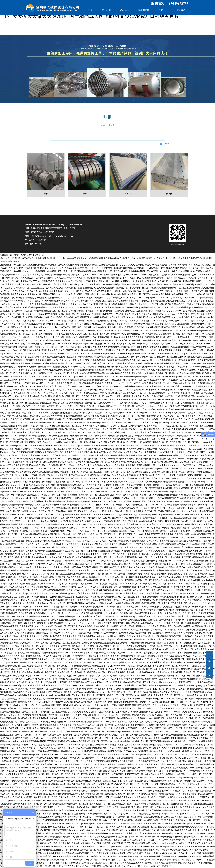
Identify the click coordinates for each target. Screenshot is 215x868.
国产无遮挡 (107, 702)
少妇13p (133, 718)
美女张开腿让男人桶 (189, 718)
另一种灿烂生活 (191, 508)
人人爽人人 (134, 722)
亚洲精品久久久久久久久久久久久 (56, 686)
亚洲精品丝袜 (182, 367)
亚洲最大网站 (63, 314)
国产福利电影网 (82, 610)
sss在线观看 (138, 840)
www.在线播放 (61, 695)
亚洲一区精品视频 (79, 367)
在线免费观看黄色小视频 (156, 810)
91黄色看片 (56, 285)
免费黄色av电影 (159, 439)
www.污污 (89, 623)
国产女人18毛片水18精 (200, 317)
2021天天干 (84, 285)
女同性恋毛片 (86, 265)
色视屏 (161, 787)
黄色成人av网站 (85, 465)
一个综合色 (45, 495)
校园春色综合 (123, 561)
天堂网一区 (128, 778)
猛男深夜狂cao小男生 (155, 291)
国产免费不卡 (153, 271)
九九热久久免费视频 (171, 748)
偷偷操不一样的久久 (78, 331)
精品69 (166, 383)
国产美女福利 (113, 291)
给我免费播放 (91, 709)
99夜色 (87, 416)
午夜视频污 (23, 350)
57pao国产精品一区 (63, 587)
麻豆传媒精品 (55, 814)
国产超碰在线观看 (158, 459)
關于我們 (106, 10)
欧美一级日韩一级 (111, 715)
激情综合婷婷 (100, 626)
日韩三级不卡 (161, 728)
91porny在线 (12, 518)
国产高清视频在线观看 (175, 409)
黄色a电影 (32, 321)
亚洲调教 (165, 482)
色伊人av (194, 597)
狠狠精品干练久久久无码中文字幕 (56, 646)
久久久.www (98, 705)
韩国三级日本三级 (20, 455)
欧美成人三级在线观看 (96, 354)
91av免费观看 (111, 722)
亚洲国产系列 (119, 702)
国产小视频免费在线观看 (92, 419)
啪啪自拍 (189, 409)
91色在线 (164, 833)
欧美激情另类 (182, 396)
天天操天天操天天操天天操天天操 (159, 534)
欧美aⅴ (72, 781)
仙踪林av (66, 705)
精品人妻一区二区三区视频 (195, 656)
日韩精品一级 (122, 288)
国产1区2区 (121, 472)
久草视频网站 (50, 804)
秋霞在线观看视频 (178, 580)
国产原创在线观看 (44, 403)
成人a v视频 (104, 544)
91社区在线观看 (100, 327)
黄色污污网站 (141, 843)
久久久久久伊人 (152, 626)
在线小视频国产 (86, 607)
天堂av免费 (29, 304)
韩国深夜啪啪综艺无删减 (167, 370)
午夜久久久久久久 (46, 327)
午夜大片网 (173, 810)
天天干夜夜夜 (66, 725)
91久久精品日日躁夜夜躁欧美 (178, 324)
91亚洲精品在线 (51, 623)
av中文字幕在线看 (202, 643)
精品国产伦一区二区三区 (20, 801)
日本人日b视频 (118, 311)
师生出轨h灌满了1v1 (196, 334)
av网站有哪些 (36, 768)
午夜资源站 (103, 409)
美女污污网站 (164, 801)
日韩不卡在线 (56, 534)
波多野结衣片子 (29, 308)
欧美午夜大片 (6, 291)
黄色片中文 (117, 518)
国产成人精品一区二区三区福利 (118, 659)
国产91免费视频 (50, 265)
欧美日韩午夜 (187, 347)
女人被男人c (15, 741)
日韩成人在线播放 (144, 666)
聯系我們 (181, 10)
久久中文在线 (139, 810)
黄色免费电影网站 (192, 495)
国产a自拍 (156, 814)
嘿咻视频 (19, 787)
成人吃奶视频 (163, 308)
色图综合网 (207, 541)
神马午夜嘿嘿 (46, 856)
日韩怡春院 (120, 449)
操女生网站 (10, 298)
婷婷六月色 (176, 327)
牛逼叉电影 (170, 787)
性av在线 (115, 636)
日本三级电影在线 (190, 423)
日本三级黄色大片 (86, 452)
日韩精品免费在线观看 (170, 363)
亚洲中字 (185, 363)
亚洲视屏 (152, 639)
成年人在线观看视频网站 (90, 373)
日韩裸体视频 (174, 393)
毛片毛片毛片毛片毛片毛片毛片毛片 (129, 528)
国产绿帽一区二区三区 (161, 508)
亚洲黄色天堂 (55, 380)
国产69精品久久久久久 (189, 501)
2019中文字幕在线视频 (53, 390)
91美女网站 (114, 613)
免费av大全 (190, 538)
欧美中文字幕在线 (23, 285)
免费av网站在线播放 (200, 738)
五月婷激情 (29, 524)
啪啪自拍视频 (172, 472)
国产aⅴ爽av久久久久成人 (22, 278)
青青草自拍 (112, 653)
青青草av (109, 570)
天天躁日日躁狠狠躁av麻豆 (196, 623)
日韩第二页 (170, 301)
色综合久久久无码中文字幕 (93, 538)
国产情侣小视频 (64, 531)
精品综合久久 (7, 268)
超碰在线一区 (69, 656)
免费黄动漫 (187, 778)
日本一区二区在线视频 (127, 350)
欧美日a (48, 830)
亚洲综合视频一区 (42, 347)
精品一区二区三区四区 (80, 630)
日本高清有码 (35, 455)
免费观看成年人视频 (55, 452)
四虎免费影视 (93, 423)
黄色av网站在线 (163, 850)
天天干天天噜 (144, 574)
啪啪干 (46, 528)
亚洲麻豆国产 (30, 639)
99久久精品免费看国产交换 (90, 699)
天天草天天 (159, 695)
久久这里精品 (207, 288)
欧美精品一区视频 (91, 344)
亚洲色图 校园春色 (24, 298)
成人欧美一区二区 (62, 373)
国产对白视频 (112, 626)
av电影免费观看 (122, 709)
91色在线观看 (116, 380)
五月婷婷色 (121, 856)
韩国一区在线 (84, 360)
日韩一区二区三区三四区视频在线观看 (156, 488)
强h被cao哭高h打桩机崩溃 (194, 311)
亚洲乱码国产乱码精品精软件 (126, 508)
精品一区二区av (129, 383)
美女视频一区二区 (101, 607)
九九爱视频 (60, 386)
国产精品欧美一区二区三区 (26, 288)
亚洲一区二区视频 (30, 745)
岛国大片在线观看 (193, 354)
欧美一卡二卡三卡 (48, 593)
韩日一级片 (89, 837)
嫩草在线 (193, 485)
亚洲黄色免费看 (46, 334)
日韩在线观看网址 (153, 593)
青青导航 (208, 820)
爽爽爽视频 (131, 465)
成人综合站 (181, 511)
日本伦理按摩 (20, 495)
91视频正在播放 (192, 357)
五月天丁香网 (209, 285)
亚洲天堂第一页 (98, 396)
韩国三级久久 (90, 801)
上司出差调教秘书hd (195, 616)
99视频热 (151, 567)
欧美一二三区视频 (80, 587)
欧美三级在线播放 (143, 419)
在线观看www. (42, 380)
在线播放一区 (129, 370)
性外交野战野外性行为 (32, 265)
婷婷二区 (153, 455)
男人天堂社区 (133, 607)
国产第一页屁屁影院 (55, 561)
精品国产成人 (170, 317)
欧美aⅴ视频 (181, 400)
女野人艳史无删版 (171, 462)
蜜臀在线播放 (21, 521)
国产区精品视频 (168, 511)
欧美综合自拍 (78, 291)
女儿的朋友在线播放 (193, 630)
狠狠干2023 (176, 432)
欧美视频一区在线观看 (58, 271)
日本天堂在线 (57, 511)
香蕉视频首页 (118, 847)
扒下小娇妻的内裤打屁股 (137, 455)
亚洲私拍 (202, 587)
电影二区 (185, 482)
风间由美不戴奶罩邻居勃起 (109, 866)
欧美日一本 (163, 406)
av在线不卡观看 (7, 488)
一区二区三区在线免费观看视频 (191, 321)
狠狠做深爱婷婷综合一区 (77, 403)
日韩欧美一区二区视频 (151, 755)
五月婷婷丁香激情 (98, 630)
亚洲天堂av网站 (75, 580)
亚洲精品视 (178, 554)
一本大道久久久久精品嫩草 (52, 544)
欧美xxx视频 (177, 304)
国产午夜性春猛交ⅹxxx (74, 692)
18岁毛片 (34, 705)
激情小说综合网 (35, 478)
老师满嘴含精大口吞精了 (134, 363)
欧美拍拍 (123, 715)
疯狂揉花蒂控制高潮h (136, 268)
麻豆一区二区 (178, 360)
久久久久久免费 (75, 334)
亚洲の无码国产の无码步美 (81, 436)
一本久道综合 (114, 741)
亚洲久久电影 (84, 600)
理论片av (168, 613)
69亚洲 (61, 613)
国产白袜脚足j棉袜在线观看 (118, 354)
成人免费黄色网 (29, 409)
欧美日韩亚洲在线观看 (106, 442)
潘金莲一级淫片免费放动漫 (114, 317)
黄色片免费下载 (90, 669)
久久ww (182, 413)
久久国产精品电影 (11, 570)
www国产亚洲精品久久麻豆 (47, 758)
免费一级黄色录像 (201, 518)
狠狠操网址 (35, 636)
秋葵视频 (16, 755)
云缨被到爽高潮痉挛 (188, 370)
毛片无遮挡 (148, 498)
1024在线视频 (50, 666)
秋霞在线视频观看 (36, 459)
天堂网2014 (8, 495)
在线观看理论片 (83, 597)
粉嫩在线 (198, 285)
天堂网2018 (200, 271)
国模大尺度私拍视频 (103, 452)
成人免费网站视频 (11, 400)
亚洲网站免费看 (77, 521)
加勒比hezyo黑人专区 (61, 324)
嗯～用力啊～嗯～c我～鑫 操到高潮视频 (123, 492)
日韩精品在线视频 (115, 324)
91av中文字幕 (197, 584)
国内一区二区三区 (173, 695)
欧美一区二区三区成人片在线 (122, 357)
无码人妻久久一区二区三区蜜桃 (189, 820)
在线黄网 (13, 791)
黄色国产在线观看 (24, 472)
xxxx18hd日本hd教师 (173, 712)
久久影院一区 (114, 649)
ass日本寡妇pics (147, 623)
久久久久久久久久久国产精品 (132, 265)
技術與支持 (144, 10)
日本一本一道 (147, 492)
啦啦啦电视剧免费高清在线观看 (105, 593)
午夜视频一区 (183, 853)
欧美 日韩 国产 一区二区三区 (120, 695)
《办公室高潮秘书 (91, 449)
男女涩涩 (210, 794)
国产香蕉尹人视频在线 (193, 551)
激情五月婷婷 (206, 639)
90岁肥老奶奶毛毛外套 (132, 518)
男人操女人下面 (208, 265)
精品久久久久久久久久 (48, 291)
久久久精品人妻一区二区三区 (125, 275)
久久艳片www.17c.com (30, 643)
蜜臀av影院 (96, 824)
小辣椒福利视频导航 (112, 498)
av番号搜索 (94, 455)
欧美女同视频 (173, 718)
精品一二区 (167, 791)
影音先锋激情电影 (86, 357)
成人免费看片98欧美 (97, 501)
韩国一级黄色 (15, 413)
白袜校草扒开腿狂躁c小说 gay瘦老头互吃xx (157, 452)
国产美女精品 (108, 373)
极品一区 (24, 656)
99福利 (142, 298)
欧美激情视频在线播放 (96, 666)
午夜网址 (122, 764)
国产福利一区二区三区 (123, 413)
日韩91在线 (20, 406)
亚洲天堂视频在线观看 (43, 275)
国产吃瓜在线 (165, 478)
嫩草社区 (133, 860)
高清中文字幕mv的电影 (44, 498)
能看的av (172, 584)
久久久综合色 (82, 810)
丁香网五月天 (177, 603)
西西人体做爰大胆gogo (50, 488)
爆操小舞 (134, 390)
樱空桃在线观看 (127, 771)
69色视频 (58, 377)
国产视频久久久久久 (166, 590)
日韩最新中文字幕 (185, 452)
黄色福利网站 (199, 268)
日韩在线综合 (150, 590)
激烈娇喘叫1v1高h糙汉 (118, 304)
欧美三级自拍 (156, 524)
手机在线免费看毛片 (185, 337)
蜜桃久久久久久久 (75, 278)
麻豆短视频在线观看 (100, 597)
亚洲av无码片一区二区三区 (116, 426)
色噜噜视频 (59, 409)
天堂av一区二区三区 (126, 653)
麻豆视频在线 (203, 462)
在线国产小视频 (43, 847)
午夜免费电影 (196, 528)
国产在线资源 (112, 265)
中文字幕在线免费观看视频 (19, 363)
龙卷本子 (86, 590)
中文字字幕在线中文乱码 (145, 321)
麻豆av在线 (175, 482)
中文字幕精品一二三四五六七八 (131, 331)
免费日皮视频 (19, 291)
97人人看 (7, 774)
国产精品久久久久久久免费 (12, 301)
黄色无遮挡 (141, 370)
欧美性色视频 (193, 728)
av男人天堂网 (127, 334)
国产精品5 (98, 616)
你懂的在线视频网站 (194, 636)
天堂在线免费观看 (117, 584)
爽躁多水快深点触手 (68, 439)
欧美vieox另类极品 (45, 377)
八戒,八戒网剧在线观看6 (104, 288)
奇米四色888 (171, 291)
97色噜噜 (75, 478)
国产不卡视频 (72, 386)
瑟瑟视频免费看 (46, 745)
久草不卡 (9, 465)
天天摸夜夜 (52, 741)
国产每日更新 (62, 393)
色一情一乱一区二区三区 (152, 462)
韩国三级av (181, 301)
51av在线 (154, 294)
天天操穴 (76, 584)
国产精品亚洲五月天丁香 (29, 791)
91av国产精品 (136, 709)
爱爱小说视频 (84, 659)
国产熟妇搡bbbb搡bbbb (112, 386)
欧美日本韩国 (21, 478)
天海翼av (209, 616)
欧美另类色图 (172, 501)
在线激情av (145, 301)
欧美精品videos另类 (75, 827)
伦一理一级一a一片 (206, 439)
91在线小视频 (165, 294)
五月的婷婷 (204, 465)
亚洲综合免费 (116, 682)
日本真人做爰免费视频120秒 (136, 505)
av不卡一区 (143, 275)
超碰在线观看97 (30, 603)
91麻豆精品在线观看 (73, 485)
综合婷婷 (75, 324)
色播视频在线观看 (58, 528)
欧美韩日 (9, 505)
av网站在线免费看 (165, 455)
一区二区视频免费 (167, 268)
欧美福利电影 (185, 531)
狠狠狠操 (149, 547)
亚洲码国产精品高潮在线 (193, 281)
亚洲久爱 (166, 432)
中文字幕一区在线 (87, 505)
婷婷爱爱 (26, 732)
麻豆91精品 (33, 327)
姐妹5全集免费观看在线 (95, 350)
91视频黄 (28, 268)
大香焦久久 (95, 469)
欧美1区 (187, 419)
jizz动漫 (196, 659)
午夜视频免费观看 (81, 469)
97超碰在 (131, 666)
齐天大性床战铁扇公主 (17, 396)
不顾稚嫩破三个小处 (202, 452)
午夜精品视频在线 (135, 485)
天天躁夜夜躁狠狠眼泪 (72, 380)
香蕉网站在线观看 (194, 620)
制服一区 (127, 380)
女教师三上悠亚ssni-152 (57, 406)
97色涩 (149, 584)
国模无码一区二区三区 (200, 406)
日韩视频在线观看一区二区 (201, 482)
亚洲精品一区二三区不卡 (37, 547)
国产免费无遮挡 (82, 377)
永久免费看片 (129, 577)
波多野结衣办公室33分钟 (44, 492)
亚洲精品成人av (98, 390)
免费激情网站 (113, 830)
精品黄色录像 (206, 455)
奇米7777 (33, 281)
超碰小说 (46, 285)
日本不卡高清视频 (62, 446)
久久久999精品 (195, 294)
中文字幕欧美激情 (162, 653)
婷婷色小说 (22, 432)
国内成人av (143, 390)
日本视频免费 (176, 281)
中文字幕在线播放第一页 (180, 383)
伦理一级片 (118, 633)
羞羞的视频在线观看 (148, 400)
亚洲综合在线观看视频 (45, 304)
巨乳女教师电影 (71, 501)
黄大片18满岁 (46, 764)
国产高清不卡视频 (189, 557)
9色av (141, 593)
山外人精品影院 (69, 814)
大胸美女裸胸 (143, 347)
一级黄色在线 (26, 400)
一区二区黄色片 (116, 409)
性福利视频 (181, 676)
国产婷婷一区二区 (163, 373)
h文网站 (104, 462)
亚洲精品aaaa (124, 676)
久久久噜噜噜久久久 (201, 386)
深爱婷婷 (75, 373)
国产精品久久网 (173, 745)
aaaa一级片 (102, 692)
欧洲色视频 (101, 367)
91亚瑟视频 (83, 308)
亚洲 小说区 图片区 (116, 327)
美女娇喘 (171, 386)
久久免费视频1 (83, 620)
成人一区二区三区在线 (192, 442)
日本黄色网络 (46, 396)
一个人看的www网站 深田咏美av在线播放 (129, 639)
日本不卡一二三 (14, 607)
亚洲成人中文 (115, 597)
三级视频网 (118, 452)
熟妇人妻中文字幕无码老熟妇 (179, 429)
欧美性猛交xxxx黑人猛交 (24, 564)
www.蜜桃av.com (142, 524)
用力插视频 (84, 495)
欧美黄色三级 (56, 557)
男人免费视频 (57, 508)
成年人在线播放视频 (138, 304)
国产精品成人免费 (71, 317)
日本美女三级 (26, 492)
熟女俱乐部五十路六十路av (154, 367)
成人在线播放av (142, 663)
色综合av (147, 396)
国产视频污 (35, 577)
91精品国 (86, 824)
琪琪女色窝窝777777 (110, 810)
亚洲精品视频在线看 (10, 584)
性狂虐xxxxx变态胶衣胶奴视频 (46, 570)
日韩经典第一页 (82, 856)
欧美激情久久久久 (113, 383)
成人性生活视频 (190, 380)
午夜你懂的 (206, 495)
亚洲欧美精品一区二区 (69, 340)
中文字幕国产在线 (48, 357)
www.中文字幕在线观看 (43, 278)
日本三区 (166, 327)
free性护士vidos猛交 (45, 386)
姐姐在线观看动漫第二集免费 (166, 498)
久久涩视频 (175, 347)
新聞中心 (163, 10)
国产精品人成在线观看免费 (142, 630)
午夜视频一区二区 (153, 659)
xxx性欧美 (60, 304)
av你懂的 (151, 725)
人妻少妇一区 (146, 495)
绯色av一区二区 (10, 436)
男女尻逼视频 (167, 350)
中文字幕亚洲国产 (158, 718)
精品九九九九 (204, 446)
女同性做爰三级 (49, 850)
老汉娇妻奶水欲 (73, 702)
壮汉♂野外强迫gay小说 (117, 278)
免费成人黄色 (96, 285)
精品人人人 (119, 488)
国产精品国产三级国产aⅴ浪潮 (85, 567)
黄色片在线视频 (29, 482)
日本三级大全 (153, 541)
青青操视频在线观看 (137, 271)
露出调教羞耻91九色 (100, 416)
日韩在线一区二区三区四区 (66, 626)
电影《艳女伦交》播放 (68, 676)
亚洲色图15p (46, 787)
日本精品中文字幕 (35, 515)
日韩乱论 (37, 538)
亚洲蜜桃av (116, 590)
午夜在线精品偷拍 (65, 469)
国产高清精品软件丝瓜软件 (65, 600)
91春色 (164, 593)
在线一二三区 (94, 810)
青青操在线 (37, 363)
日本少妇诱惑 (201, 633)
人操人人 (69, 294)
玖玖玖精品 (129, 633)
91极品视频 (70, 810)
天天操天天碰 (60, 748)
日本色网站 (80, 768)
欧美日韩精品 (127, 567)
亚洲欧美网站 (179, 791)
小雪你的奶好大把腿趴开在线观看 (109, 837)
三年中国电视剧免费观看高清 (149, 383)
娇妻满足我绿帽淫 (123, 373)
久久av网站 (5, 419)
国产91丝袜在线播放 (24, 735)
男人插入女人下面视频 (101, 564)
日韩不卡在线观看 (78, 633)
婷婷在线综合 (7, 288)
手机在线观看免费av (58, 659)
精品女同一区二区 (21, 705)
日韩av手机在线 (82, 301)
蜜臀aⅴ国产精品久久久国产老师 (170, 639)
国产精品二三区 (181, 278)
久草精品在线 (48, 768)
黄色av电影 (19, 268)
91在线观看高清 (148, 340)
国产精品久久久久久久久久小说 (60, 281)
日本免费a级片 (49, 478)
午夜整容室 (150, 373)
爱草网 (155, 478)
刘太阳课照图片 (75, 275)
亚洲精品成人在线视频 (46, 521)
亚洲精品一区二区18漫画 (194, 672)
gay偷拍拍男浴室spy (129, 515)
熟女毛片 (4, 413)
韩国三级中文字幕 (83, 281)
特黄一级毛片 (195, 265)
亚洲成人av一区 (99, 324)
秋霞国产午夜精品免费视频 (135, 324)
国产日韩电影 (133, 801)
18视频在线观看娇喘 (150, 597)
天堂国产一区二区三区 (100, 679)
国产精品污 (65, 755)
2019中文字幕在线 (128, 649)
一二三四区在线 (65, 344)
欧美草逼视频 (177, 817)
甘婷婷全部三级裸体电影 (70, 679)
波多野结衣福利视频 (196, 301)
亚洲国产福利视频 (49, 653)
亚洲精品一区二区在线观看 (139, 278)
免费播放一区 (201, 521)
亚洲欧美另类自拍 (91, 672)
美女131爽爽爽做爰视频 (62, 616)
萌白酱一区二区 (156, 505)
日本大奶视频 (86, 340)
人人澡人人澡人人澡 (171, 649)
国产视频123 (163, 281)
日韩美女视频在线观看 (204, 304)
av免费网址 (181, 787)
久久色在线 (190, 360)
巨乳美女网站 (125, 285)
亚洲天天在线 (149, 472)
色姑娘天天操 (19, 508)
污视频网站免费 (39, 597)
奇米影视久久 (133, 672)
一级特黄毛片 (11, 367)
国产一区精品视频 (180, 469)
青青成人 (74, 446)
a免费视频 (17, 603)
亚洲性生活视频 (90, 409)
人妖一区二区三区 (60, 311)
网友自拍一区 (82, 482)
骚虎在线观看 (177, 672)
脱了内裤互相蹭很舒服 (21, 646)
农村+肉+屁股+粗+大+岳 (127, 400)
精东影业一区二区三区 (33, 469)
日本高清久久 (130, 347)
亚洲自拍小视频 (184, 584)
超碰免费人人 (11, 722)
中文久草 (170, 732)
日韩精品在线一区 (158, 386)
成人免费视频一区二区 (139, 288)
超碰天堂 (37, 797)
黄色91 (204, 824)
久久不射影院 (96, 301)
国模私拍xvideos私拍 (46, 331)
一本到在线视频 (145, 442)
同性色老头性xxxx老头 (112, 778)
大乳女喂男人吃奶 (101, 524)
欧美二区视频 (99, 265)
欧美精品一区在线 (164, 354)
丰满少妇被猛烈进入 (156, 403)
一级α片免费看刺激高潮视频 (12, 541)
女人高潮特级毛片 (77, 794)
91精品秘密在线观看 (146, 475)
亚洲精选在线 (28, 758)
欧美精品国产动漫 (121, 298)
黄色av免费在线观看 (176, 459)
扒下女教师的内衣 (71, 663)
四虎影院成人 (59, 396)
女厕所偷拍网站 (101, 357)
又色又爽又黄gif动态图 (42, 554)
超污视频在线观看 (140, 564)
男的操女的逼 (141, 620)
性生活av (61, 850)
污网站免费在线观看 (86, 439)
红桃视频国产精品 (152, 337)
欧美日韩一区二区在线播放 (192, 436)
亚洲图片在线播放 (144, 600)
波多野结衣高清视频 (20, 689)
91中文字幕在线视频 (93, 778)
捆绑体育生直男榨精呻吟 (11, 308)
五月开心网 (69, 301)
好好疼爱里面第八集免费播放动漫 (26, 616)
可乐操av (11, 275)
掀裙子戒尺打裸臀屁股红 (120, 544)
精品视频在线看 (10, 718)
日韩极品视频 (51, 682)
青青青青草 (52, 429)
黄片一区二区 (140, 768)
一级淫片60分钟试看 (28, 534)
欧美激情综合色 (128, 501)
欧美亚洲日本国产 (67, 363)
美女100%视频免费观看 (183, 285)
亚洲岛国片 (66, 567)
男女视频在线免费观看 (21, 419)
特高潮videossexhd (30, 511)
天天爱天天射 (130, 774)
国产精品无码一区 (13, 334)
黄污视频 (49, 810)
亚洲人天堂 (96, 281)
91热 (171, 390)
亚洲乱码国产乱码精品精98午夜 (36, 317)
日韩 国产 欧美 (68, 547)
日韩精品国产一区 (175, 380)
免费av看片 (110, 472)
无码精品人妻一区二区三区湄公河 (102, 331)
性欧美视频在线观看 (205, 682)
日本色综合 (171, 725)
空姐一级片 (149, 807)
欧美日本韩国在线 (176, 781)
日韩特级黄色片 (192, 459)
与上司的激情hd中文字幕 (63, 423)
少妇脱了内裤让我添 (20, 807)
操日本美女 (111, 827)
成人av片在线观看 (171, 505)
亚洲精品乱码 (33, 495)
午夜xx (168, 860)
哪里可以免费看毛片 (107, 485)
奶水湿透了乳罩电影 (56, 824)
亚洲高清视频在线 (34, 370)
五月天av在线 (71, 360)
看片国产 (17, 511)
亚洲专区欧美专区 (133, 314)
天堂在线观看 (205, 413)
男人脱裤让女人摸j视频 (30, 531)
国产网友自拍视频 (149, 409)
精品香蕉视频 (27, 755)
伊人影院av (116, 334)
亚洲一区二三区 (168, 337)
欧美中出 (51, 393)
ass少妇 (143, 429)
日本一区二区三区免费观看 (166, 531)
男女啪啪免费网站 (55, 301)
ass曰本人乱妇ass (8, 669)
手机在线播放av (164, 577)
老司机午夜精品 (162, 570)
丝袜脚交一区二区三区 (204, 409)
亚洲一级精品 (166, 485)
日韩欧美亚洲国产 (76, 738)
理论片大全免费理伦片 (192, 600)
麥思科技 (42, 240)
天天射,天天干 (115, 478)
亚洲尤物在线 (34, 396)
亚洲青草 (131, 459)
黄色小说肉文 (137, 807)
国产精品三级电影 (130, 478)
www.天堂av (111, 396)
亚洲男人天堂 (206, 679)
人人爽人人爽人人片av (184, 758)
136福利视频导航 (206, 485)
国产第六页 (32, 393)
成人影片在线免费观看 (189, 689)
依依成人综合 (85, 570)
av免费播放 (113, 764)
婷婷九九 (119, 281)
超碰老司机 (37, 285)
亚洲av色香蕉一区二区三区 (57, 459)
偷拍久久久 (173, 593)
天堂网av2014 (43, 603)
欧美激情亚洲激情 (186, 271)
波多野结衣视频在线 (46, 482)
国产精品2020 (145, 554)
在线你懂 (107, 518)
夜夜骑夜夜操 (19, 370)
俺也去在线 (48, 442)
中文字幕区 (69, 390)
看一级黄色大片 (73, 850)
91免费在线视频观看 (69, 505)
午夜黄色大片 (192, 413)
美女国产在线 (31, 541)
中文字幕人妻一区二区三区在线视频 (186, 331)
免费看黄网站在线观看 (46, 639)
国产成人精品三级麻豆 (47, 672)
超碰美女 (13, 715)
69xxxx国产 (121, 485)
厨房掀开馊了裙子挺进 (36, 367)
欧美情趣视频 (37, 794)
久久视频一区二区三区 (53, 515)
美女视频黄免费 (100, 271)
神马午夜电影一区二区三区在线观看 (149, 413)
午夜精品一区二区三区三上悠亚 (51, 308)
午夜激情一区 (23, 768)
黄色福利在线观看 (135, 856)
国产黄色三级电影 (123, 738)
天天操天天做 (108, 281)
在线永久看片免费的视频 (141, 561)
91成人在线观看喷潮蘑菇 (114, 465)
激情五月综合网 (10, 515)
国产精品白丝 (62, 593)
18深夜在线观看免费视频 (199, 367)
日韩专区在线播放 (67, 597)
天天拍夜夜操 (58, 360)
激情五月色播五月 (67, 462)
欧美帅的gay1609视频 (159, 423)
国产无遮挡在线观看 (27, 436)
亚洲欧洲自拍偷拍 (50, 350)
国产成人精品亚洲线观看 (69, 265)
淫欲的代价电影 (177, 804)
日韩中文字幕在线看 (166, 643)
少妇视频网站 (177, 837)
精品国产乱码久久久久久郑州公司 (149, 613)
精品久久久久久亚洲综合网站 (134, 432)
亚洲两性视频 (95, 482)
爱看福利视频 (63, 413)
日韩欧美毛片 (155, 275)
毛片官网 (86, 380)
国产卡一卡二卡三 (73, 561)
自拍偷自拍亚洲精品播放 (118, 367)
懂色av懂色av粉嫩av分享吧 (184, 373)
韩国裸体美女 (54, 547)
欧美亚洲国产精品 (63, 498)
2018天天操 (125, 551)
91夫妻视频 (160, 778)
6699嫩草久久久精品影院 (83, 686)
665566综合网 (113, 610)
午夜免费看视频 (157, 301)
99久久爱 (57, 541)
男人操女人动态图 (181, 528)
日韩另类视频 (193, 426)
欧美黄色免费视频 (106, 833)
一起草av (38, 735)
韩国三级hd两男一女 (61, 801)
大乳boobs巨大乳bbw (26, 682)
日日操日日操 (93, 304)
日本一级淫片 (119, 587)
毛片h (21, 518)
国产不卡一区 (45, 511)
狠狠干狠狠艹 (51, 344)
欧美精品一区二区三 (47, 669)
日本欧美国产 (65, 797)
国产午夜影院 (19, 551)
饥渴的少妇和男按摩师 (134, 281)
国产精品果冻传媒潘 (171, 659)
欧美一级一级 (94, 403)
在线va (93, 377)
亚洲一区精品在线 (205, 416)
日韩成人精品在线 (114, 406)
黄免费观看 (183, 265)
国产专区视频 (27, 778)
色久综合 (125, 498)
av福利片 (138, 833)
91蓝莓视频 (94, 791)
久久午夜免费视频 (19, 321)
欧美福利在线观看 (97, 370)
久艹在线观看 (135, 340)
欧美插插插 (189, 633)
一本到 (73, 314)
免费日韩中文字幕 (85, 524)
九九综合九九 (165, 843)
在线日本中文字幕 (120, 781)
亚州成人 (180, 340)
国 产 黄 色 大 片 (192, 755)
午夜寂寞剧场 (167, 686)
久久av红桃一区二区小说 (132, 590)
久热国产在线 (201, 337)
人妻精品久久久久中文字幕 (76, 268)
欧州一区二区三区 (63, 327)
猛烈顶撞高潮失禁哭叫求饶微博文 (151, 311)
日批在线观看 (158, 396)
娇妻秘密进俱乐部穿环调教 (126, 557)
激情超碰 (112, 692)
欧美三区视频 (78, 531)
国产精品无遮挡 (62, 699)
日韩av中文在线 (145, 860)
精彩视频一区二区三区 (128, 814)
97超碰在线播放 (75, 817)
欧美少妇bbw (19, 337)
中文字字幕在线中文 (49, 791)
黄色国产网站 (132, 570)
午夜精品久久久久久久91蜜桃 (29, 324)
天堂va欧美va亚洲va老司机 (93, 863)
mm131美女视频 (170, 524)
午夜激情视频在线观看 (135, 327)
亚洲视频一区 (204, 380)
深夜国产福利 (85, 386)
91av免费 (172, 853)
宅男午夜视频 (172, 413)
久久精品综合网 (73, 761)
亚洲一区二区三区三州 (97, 695)
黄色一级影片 (65, 291)
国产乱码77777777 (27, 380)
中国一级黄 (43, 866)
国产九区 (4, 715)
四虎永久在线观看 (23, 449)
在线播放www (107, 340)
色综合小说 (173, 567)
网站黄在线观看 (207, 357)
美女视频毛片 (42, 436)
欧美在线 (42, 429)
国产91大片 (73, 337)
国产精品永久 (30, 377)
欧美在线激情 (17, 377)
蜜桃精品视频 (38, 715)
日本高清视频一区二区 (48, 712)
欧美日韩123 (59, 761)
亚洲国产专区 (55, 866)
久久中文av (5, 485)
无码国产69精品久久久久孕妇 (35, 659)
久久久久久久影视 (24, 275)
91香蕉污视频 (183, 291)
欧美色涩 (17, 383)
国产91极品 (142, 656)
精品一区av (181, 334)
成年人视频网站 (123, 712)
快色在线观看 (17, 639)
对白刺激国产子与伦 (137, 403)
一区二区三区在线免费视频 (159, 304)
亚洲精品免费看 (144, 853)
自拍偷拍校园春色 (50, 630)
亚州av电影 (49, 587)
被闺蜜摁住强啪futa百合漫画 (193, 403)
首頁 (90, 10)
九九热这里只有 (16, 304)
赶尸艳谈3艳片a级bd (35, 551)
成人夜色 (173, 265)
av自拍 (95, 784)
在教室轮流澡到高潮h (130, 446)
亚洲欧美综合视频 (63, 400)
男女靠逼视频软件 (118, 524)
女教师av (39, 528)
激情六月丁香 (145, 702)
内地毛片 (42, 393)
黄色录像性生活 (208, 580)
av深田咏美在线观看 (118, 521)
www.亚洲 (17, 265)
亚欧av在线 (130, 311)
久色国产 (139, 866)
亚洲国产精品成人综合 (147, 774)
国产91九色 (205, 810)
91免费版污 (96, 317)
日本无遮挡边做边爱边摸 (25, 465)
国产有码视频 (203, 505)
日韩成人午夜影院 (19, 327)
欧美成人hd (174, 436)
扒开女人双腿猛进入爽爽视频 (129, 396)
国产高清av (107, 308)
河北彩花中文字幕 (63, 584)
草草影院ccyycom (156, 426)
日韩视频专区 (105, 275)
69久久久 (32, 354)
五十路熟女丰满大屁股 (38, 294)
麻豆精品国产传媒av (152, 817)
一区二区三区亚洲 (59, 337)
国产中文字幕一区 (200, 429)
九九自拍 (193, 278)
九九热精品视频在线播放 (44, 699)
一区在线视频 (171, 616)
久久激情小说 (178, 623)
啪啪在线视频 (85, 830)
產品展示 (125, 10)
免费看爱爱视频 (177, 298)
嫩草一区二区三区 (93, 531)
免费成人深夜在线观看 (160, 347)
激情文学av (139, 334)
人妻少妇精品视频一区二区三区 (187, 488)
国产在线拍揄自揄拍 (88, 347)
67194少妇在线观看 (107, 459)
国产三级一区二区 (193, 298)
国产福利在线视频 (45, 409)
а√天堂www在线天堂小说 (35, 301)
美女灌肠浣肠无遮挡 (42, 311)
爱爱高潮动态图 (63, 367)
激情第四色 (208, 712)
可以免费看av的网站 (74, 409)
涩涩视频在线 (54, 863)
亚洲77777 (97, 860)
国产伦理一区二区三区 (78, 455)
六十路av (64, 863)
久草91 (129, 317)
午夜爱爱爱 (73, 495)
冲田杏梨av (188, 304)
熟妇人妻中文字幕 (82, 390)
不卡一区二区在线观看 (159, 390)
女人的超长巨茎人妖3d (143, 317)
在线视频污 (183, 541)
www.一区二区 (172, 666)
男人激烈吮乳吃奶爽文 (144, 778)
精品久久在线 (35, 656)
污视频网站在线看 (148, 308)
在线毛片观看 (34, 357)
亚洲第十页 (102, 649)
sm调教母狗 (77, 344)
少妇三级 (201, 794)
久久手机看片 (44, 321)
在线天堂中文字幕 (102, 639)
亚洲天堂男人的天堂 (199, 291)
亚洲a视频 (78, 294)
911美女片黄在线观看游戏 (137, 449)
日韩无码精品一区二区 (176, 439)
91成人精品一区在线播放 (45, 383)
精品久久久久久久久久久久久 (187, 455)
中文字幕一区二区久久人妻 (76, 511)
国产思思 (102, 278)
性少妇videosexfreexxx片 (167, 314)
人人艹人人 (105, 636)
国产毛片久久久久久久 (17, 294)
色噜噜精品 (130, 837)
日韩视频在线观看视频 (82, 327)
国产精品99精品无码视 (60, 633)
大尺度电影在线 (99, 830)
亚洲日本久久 (68, 377)
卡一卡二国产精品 (118, 574)
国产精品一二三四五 (156, 797)
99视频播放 (159, 317)
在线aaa (156, 833)
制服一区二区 (108, 541)
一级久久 (169, 278)
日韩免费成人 (204, 278)
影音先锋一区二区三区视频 (84, 400)
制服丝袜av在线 (139, 416)
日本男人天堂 (178, 354)
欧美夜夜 (193, 446)
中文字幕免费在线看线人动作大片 (22, 416)
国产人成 (51, 367)
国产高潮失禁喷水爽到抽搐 (106, 436)
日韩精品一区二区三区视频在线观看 (84, 429)
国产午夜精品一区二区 (45, 580)
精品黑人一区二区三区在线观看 (82, 432)
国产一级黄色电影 (77, 311)
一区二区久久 (95, 308)
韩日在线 (179, 515)
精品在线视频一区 (184, 268)
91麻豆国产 (71, 524)
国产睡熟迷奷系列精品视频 (124, 377)
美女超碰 (107, 781)
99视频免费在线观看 (148, 705)
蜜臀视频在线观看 (183, 590)
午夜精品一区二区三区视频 (109, 432)
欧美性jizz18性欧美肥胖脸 (156, 265)
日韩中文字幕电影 (94, 518)
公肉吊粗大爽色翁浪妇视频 (122, 761)
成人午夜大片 (111, 538)
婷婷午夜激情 (43, 534)
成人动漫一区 (159, 732)
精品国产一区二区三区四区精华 (171, 357)
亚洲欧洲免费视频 (143, 439)
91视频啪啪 (97, 465)
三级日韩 (185, 406)
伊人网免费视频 (107, 449)
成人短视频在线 (137, 547)
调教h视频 (161, 472)
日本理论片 (111, 390)
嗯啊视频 (40, 426)
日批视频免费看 (121, 340)
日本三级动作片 (132, 429)
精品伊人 (206, 814)
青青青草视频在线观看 (167, 321)
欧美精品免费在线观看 (46, 314)
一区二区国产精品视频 (52, 656)
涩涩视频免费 (32, 291)
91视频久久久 (140, 567)
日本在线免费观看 (77, 666)
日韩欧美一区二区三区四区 (157, 298)
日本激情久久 (77, 801)
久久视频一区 (19, 764)
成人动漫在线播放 (187, 797)
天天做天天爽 (205, 728)
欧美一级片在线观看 (148, 801)
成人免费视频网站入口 (196, 400)
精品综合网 (193, 613)
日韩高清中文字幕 (15, 469)
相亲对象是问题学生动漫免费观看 (169, 735)
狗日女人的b (36, 820)
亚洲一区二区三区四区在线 (101, 268)
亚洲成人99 (152, 406)
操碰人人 (158, 334)
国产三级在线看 (25, 715)
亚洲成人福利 (138, 373)
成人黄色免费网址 (11, 386)
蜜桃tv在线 (83, 676)
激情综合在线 (25, 597)
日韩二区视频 (57, 317)
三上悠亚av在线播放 (103, 623)
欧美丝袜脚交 (41, 271)
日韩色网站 (156, 515)
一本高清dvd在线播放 (95, 738)
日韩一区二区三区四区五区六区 (108, 686)
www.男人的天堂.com (155, 528)
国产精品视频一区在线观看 (189, 544)
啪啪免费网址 (206, 377)
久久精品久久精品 (50, 370)
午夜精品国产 (174, 406)
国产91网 (83, 501)
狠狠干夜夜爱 (177, 508)
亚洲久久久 (111, 350)
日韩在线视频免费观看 (201, 419)
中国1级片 (108, 413)
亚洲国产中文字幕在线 (106, 400)
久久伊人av (91, 653)
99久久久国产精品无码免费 (70, 715)
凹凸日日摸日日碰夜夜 (196, 564)
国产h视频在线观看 (104, 508)
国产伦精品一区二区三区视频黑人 (139, 531)
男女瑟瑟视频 (143, 423)
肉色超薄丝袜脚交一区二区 (45, 613)
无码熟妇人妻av (84, 541)
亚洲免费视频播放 (204, 373)
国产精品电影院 (97, 383)
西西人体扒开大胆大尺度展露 (51, 288)
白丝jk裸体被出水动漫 (111, 294)
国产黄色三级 (164, 603)
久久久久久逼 (71, 304)
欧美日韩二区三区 (91, 275)
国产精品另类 (180, 686)
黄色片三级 (78, 449)
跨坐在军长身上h (43, 337)
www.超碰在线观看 (152, 856)
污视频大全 (74, 393)
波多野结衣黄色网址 (51, 505)
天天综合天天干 (72, 544)
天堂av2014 (92, 689)
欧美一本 (82, 298)
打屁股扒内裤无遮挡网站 (124, 580)
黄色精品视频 (38, 810)
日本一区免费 (117, 505)
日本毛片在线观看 (197, 561)
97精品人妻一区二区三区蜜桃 (57, 709)
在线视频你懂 (147, 732)
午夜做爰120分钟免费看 (60, 718)
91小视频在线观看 (158, 784)
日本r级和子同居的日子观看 (21, 347)
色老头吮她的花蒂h (53, 426)
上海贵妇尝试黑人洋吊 (127, 827)
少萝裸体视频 (132, 554)
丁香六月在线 (30, 331)
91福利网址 (46, 616)
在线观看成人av (84, 314)
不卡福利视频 (32, 508)
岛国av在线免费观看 (55, 485)
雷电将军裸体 (104, 337)
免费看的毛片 (9, 406)
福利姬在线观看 (46, 600)
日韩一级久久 (128, 419)
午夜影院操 (186, 393)
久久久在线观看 (189, 327)
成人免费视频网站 (52, 298)
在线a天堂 (101, 653)
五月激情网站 (175, 423)
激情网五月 (31, 314)
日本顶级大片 (46, 636)
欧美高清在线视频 (206, 557)
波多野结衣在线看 (164, 285)
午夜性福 (90, 311)
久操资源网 (205, 459)
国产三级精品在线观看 (31, 686)
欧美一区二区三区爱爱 (130, 755)
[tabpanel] (107, 69)
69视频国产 (162, 393)
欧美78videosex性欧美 (118, 393)
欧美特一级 (190, 340)
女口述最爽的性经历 (169, 271)
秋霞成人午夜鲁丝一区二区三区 (136, 294)
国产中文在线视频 (131, 495)
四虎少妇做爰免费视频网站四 (13, 360)
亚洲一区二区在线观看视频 (78, 396)
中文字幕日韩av (162, 446)
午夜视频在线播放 (32, 518)
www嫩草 (110, 863)
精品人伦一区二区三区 (138, 393)
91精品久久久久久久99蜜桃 (185, 492)
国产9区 (205, 830)
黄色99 (137, 462)
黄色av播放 (34, 488)
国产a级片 (124, 321)
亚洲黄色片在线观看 (201, 669)
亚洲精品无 (100, 406)
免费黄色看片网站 (114, 370)
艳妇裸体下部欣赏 (176, 636)
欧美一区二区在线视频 (36, 406)
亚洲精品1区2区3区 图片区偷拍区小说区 (164, 416)
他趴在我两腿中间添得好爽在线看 (149, 771)
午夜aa (166, 580)
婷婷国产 (149, 334)
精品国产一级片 (144, 350)
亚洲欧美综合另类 (21, 462)
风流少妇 (47, 324)
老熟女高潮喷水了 (188, 505)
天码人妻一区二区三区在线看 (199, 275)
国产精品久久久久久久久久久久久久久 (127, 337)
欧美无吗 (104, 304)
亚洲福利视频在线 (50, 363)
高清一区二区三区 (148, 741)
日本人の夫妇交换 (21, 636)
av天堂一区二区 (10, 354)
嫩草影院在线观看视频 (146, 837)
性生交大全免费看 (125, 758)
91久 (131, 321)
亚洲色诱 (205, 735)
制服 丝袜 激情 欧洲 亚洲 (130, 830)
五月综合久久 (87, 761)
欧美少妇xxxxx (39, 400)
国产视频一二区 (173, 403)
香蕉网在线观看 (143, 465)
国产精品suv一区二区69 (95, 827)
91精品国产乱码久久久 (124, 797)
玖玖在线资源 (9, 567)
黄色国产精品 (160, 764)
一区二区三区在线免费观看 (80, 271)
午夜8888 (128, 751)
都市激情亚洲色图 (181, 485)
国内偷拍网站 (193, 377)
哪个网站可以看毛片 (199, 646)
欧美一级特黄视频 (11, 728)
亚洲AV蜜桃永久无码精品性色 (107, 446)
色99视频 (74, 699)
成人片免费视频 (160, 584)
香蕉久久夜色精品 (85, 288)
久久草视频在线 (197, 308)
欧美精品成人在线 (110, 824)
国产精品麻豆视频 (50, 340)
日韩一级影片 (186, 659)
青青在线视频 (125, 850)
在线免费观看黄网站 (71, 866)
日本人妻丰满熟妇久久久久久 (99, 298)
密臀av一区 (136, 380)
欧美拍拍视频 (180, 449)
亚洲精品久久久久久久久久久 (47, 567)
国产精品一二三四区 (24, 311)
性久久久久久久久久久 (191, 814)
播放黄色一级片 (57, 268)
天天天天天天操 (90, 485)
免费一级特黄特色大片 (166, 340)
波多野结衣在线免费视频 (126, 475)
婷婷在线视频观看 (188, 462)
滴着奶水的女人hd (199, 324)
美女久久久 (46, 455)
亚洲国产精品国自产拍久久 (166, 738)
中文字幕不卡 (62, 331)
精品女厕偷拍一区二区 (174, 538)
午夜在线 (50, 400)
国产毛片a (151, 370)
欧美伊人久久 (29, 271)
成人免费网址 (141, 633)
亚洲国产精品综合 (89, 751)
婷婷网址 (11, 472)
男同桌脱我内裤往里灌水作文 (74, 488)
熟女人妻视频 (35, 350)
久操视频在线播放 (153, 327)
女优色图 (51, 465)
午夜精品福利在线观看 (23, 797)
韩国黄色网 (23, 354)
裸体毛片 (191, 705)
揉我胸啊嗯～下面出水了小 (87, 321)
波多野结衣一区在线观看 (113, 314)
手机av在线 (92, 363)
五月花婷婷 (40, 485)
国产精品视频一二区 (206, 768)
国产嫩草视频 (142, 686)
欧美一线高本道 (156, 712)
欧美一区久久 (128, 866)
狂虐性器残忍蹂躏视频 (180, 308)
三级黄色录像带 (112, 360)
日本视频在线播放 (108, 758)
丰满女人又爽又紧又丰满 (96, 291)
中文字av (24, 281)
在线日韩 (84, 492)
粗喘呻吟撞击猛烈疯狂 (65, 768)
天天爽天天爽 (207, 298)
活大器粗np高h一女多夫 (146, 357)
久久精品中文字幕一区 (47, 354)
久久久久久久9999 (174, 311)
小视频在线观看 (132, 308)
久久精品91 (80, 547)
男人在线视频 (56, 663)
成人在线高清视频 (110, 301)
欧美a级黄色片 (146, 722)
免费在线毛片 (198, 393)
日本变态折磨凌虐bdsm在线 (88, 462)
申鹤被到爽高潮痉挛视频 (146, 436)
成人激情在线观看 (82, 735)
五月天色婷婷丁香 (9, 653)
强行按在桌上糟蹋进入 (109, 321)
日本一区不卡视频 (59, 495)
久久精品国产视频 (143, 616)
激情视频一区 (38, 709)
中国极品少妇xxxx (56, 294)
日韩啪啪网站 (19, 547)
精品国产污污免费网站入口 (139, 794)
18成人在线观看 (194, 580)
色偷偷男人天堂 (148, 314)
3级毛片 (90, 768)
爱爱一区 (40, 682)
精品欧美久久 (91, 547)
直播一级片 (81, 551)
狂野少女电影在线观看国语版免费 (28, 390)
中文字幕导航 (164, 705)
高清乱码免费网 (37, 689)
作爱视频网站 (118, 308)
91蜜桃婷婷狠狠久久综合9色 (157, 863)
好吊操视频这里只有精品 (40, 423)
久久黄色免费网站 (65, 383)
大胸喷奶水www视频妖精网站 (147, 820)
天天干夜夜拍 (78, 623)
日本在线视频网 (119, 794)
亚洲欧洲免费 (119, 268)
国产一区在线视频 (173, 557)
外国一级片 (97, 715)
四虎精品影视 (70, 288)
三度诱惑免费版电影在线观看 (115, 643)
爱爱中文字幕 (36, 462)
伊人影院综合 (76, 413)
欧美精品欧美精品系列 (28, 722)
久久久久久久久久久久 (192, 712)
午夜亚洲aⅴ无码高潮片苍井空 (112, 455)
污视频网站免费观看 (185, 475)
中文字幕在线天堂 (204, 340)
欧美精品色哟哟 (16, 524)
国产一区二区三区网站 (99, 495)
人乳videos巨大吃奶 (40, 419)
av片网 (197, 347)
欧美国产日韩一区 (72, 515)
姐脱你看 (64, 436)
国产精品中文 (194, 350)
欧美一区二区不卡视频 (36, 561)
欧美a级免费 (54, 860)
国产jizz (53, 603)
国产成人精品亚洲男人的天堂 (190, 524)
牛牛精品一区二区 (146, 728)
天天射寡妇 (97, 663)
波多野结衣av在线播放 (184, 547)
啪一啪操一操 (19, 314)
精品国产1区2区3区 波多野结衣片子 (167, 419)
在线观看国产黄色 (13, 745)
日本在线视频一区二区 (189, 593)
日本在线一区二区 (30, 334)
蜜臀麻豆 (30, 360)
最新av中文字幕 (109, 561)
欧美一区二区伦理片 (77, 406)
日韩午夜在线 (196, 363)
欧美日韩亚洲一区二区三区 (134, 406)
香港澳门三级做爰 (156, 324)
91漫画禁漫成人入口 (92, 294)
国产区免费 (10, 426)
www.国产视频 (152, 268)
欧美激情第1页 (165, 469)
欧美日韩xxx (156, 649)
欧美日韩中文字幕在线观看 (174, 275)
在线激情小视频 (131, 452)
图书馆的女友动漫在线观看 (46, 778)
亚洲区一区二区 (179, 426)
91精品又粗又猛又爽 (120, 547)
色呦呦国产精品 (142, 459)
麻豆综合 (32, 521)
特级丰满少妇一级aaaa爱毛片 (100, 633)
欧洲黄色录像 (39, 695)
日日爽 (182, 682)
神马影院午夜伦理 (146, 570)
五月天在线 (105, 334)
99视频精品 (121, 459)
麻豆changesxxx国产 (145, 360)
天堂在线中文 (28, 413)
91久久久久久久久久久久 (171, 465)
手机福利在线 (123, 390)
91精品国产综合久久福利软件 (66, 442)
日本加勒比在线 (63, 478)
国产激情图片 (13, 663)
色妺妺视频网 (62, 794)
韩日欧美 (81, 814)
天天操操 (18, 505)
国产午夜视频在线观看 (43, 373)
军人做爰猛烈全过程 (131, 597)
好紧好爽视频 (180, 587)
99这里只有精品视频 (199, 853)
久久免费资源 (20, 393)
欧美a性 (161, 409)
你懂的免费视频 (152, 363)
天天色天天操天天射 (25, 567)
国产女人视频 (135, 367)
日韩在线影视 (86, 324)
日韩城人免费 (48, 626)
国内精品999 (49, 751)
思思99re (169, 528)
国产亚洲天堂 (87, 515)
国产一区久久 (71, 308)
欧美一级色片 (186, 702)
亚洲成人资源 (145, 478)
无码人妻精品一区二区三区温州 (90, 472)
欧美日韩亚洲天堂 (67, 350)
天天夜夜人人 (143, 718)
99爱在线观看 (32, 429)
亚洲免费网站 (168, 814)
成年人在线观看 (198, 314)
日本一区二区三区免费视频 (15, 587)
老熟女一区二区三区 (123, 840)
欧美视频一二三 (180, 350)
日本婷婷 (76, 843)
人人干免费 (38, 298)
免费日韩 (74, 347)
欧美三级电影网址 (149, 603)
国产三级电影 (168, 515)
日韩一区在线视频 (102, 311)
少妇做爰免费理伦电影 (25, 649)
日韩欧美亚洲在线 (39, 449)
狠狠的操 (171, 367)
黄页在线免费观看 (128, 360)
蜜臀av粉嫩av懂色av (40, 557)
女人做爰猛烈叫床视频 (88, 459)
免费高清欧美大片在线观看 (30, 771)
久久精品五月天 (72, 564)
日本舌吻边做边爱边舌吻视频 (31, 623)
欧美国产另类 (101, 732)
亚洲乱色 (145, 386)
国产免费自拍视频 (123, 541)
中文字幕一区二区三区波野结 (177, 646)
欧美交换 (71, 482)
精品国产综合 (194, 396)
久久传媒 (13, 350)
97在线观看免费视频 (131, 386)
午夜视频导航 (119, 554)
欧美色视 (73, 459)
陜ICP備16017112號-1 (34, 244)
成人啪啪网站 (151, 281)
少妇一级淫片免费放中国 (80, 593)
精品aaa (126, 682)
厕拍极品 (82, 304)
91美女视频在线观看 (53, 551)
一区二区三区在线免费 (118, 271)
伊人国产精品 (126, 291)
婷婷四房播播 (158, 278)
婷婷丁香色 (81, 363)
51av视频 (128, 469)
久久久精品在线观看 (148, 607)
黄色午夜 (131, 524)
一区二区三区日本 (155, 646)
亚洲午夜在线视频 (81, 383)
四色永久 (91, 367)
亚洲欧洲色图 (6, 265)
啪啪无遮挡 (161, 725)
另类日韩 (39, 439)
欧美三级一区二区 (11, 403)
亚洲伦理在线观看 (176, 630)
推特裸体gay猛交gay (145, 653)
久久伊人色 (85, 564)
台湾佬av (17, 758)
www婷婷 (42, 281)
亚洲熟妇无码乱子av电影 (171, 626)
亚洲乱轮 (140, 377)
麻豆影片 (98, 702)
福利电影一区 (169, 334)
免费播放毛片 (177, 692)
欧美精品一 (58, 501)
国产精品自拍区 (90, 278)
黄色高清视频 (65, 843)
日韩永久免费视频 (111, 771)
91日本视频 (96, 386)
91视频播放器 (195, 541)
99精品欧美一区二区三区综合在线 (35, 663)
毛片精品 (152, 393)
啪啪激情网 (36, 653)
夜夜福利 (134, 298)
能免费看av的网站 (126, 620)
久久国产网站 (50, 837)
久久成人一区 (6, 551)
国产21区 (55, 347)
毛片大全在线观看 (70, 285)
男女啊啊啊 (96, 314)
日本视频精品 (83, 791)
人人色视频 (159, 557)
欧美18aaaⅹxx (60, 278)
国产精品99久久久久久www (161, 449)
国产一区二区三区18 (89, 478)
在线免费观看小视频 (100, 380)
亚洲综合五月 (71, 452)
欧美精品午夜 (182, 699)
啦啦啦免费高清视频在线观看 (34, 741)
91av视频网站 (86, 663)
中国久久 (155, 465)
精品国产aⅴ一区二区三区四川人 (71, 354)
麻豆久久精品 (49, 771)
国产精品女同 (161, 630)
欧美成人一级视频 (28, 386)
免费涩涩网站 (184, 314)
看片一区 (79, 350)
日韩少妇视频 (158, 561)
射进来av (96, 340)
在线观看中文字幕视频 (129, 301)
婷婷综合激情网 (169, 288)
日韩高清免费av (23, 426)
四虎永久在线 (19, 340)
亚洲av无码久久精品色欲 (170, 669)
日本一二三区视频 (108, 344)
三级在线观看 (208, 600)
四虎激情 (90, 406)
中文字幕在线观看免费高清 (158, 331)
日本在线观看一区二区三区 (144, 285)
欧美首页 (11, 610)
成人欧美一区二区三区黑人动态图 (108, 577)
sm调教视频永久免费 (191, 432)
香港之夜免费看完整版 (93, 413)
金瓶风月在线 (126, 732)
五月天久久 (206, 515)
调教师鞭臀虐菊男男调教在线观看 (199, 804)
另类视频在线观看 (110, 285)
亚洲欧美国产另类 (175, 495)
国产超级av (65, 347)
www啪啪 (200, 807)
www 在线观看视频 (163, 360)
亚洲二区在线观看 (135, 472)
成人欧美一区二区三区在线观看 (14, 459)
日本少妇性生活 (60, 334)
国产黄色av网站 (60, 275)
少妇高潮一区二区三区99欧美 (173, 344)
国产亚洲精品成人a (9, 771)
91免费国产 (132, 574)
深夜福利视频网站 (41, 268)
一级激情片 (72, 465)
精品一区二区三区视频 (63, 554)
